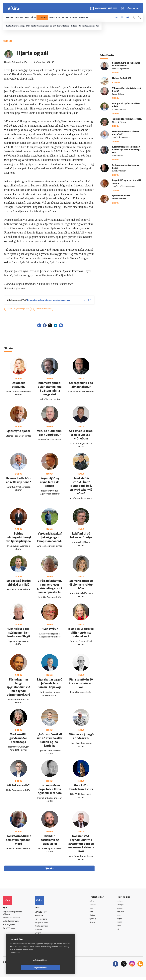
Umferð (40, 936)
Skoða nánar (15, 960)
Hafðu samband (44, 921)
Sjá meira (49, 871)
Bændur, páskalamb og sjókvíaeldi (50, 842)
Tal (119, 933)
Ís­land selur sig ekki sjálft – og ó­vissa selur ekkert (81, 635)
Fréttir (94, 903)
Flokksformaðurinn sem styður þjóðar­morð (18, 842)
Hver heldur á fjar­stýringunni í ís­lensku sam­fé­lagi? (18, 635)
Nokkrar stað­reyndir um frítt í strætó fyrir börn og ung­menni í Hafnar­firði (81, 846)
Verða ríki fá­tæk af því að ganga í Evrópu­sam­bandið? (50, 540)
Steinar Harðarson (119, 199)
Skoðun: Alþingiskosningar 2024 (18, 311)
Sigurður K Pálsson (119, 171)
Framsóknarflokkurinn (44, 311)
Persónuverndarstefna (13, 920)
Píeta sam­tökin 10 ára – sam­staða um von (81, 686)
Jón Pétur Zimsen (119, 110)
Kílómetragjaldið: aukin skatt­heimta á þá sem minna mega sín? (126, 150)
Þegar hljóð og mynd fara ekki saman (50, 484)
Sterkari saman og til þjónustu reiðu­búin (81, 587)
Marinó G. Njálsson (119, 122)
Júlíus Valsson (117, 156)
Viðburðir (122, 914)
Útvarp (94, 925)
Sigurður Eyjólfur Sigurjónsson (123, 186)
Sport (94, 911)
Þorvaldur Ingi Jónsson (121, 69)
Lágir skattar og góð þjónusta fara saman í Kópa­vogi (50, 686)
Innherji (121, 903)
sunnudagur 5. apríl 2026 (106, 9)
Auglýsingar (42, 918)
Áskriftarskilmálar (45, 929)
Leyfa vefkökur (57, 968)
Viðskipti (95, 907)
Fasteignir (122, 907)
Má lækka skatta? (18, 788)
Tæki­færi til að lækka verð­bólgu (127, 119)
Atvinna (121, 911)
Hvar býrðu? (50, 631)
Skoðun (95, 918)
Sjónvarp (95, 922)
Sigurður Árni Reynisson (121, 138)
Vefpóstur (41, 940)
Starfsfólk (41, 932)
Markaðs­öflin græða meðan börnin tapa (18, 740)
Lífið (93, 914)
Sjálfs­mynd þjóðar (18, 433)
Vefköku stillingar (23, 968)
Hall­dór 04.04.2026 (122, 78)
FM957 (121, 925)
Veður (120, 918)
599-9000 (11, 931)
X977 (120, 929)
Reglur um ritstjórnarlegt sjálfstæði (14, 915)
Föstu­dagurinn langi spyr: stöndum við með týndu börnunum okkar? (18, 689)
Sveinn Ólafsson (118, 94)
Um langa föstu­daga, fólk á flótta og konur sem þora (50, 791)
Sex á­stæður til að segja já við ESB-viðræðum (81, 437)
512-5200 (45, 914)
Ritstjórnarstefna (44, 925)
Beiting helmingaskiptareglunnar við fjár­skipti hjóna (22, 540)
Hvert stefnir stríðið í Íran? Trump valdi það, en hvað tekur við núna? (81, 488)
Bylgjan (121, 922)
